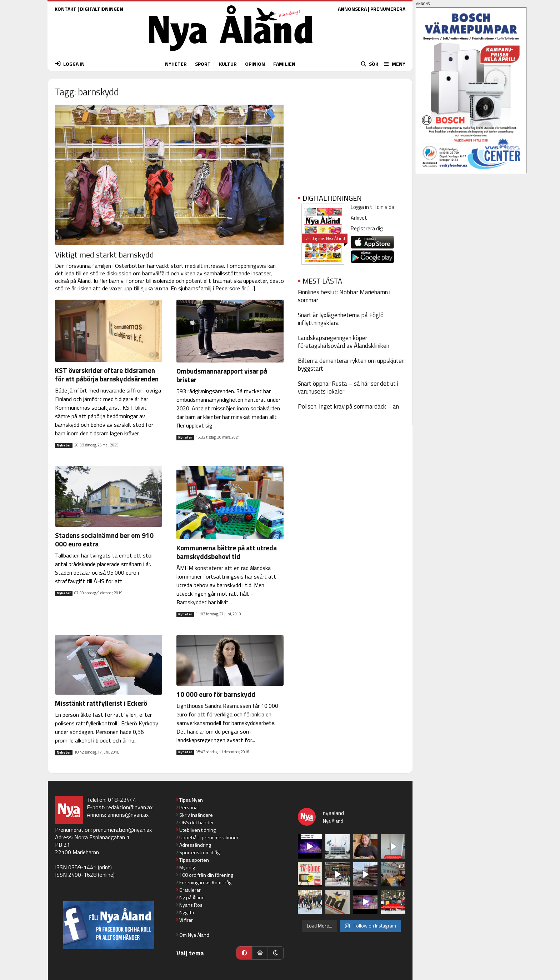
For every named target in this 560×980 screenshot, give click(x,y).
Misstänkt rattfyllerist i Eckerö (101, 703)
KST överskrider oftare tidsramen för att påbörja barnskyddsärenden (107, 374)
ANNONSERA (352, 9)
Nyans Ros (191, 905)
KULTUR (228, 64)
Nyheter (64, 445)
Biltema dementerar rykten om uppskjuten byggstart (351, 365)
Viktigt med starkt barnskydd (104, 255)
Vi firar (186, 920)
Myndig (187, 867)
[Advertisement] (352, 130)
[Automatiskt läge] (244, 953)
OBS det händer (197, 822)
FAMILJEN (284, 64)
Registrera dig (367, 228)
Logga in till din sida (372, 207)
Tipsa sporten (194, 860)
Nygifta (187, 912)
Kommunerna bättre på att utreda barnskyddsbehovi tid (227, 552)
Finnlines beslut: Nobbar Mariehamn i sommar (344, 296)
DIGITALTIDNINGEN (102, 9)
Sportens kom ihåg (199, 852)
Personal (189, 807)
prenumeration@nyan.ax (122, 830)
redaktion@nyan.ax (129, 807)
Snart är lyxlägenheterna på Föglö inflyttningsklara (341, 319)
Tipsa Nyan (191, 800)
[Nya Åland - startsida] (231, 53)
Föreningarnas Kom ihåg (205, 882)
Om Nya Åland (194, 935)
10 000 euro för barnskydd (216, 694)
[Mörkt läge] (276, 953)
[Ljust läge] (260, 953)
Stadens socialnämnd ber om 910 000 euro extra (105, 539)
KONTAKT (66, 9)
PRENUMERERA (388, 9)
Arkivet (359, 218)
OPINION (255, 64)
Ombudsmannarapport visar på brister (222, 375)
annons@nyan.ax (128, 815)
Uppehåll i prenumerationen (209, 837)
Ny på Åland (192, 897)
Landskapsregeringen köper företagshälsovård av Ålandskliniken (344, 342)
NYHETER (176, 64)
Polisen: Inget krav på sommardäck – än (348, 406)
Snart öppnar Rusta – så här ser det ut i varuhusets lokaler (348, 387)
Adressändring (195, 845)
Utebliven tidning (197, 830)
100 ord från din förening (206, 875)
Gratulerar (190, 890)
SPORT (203, 64)
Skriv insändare (196, 815)
